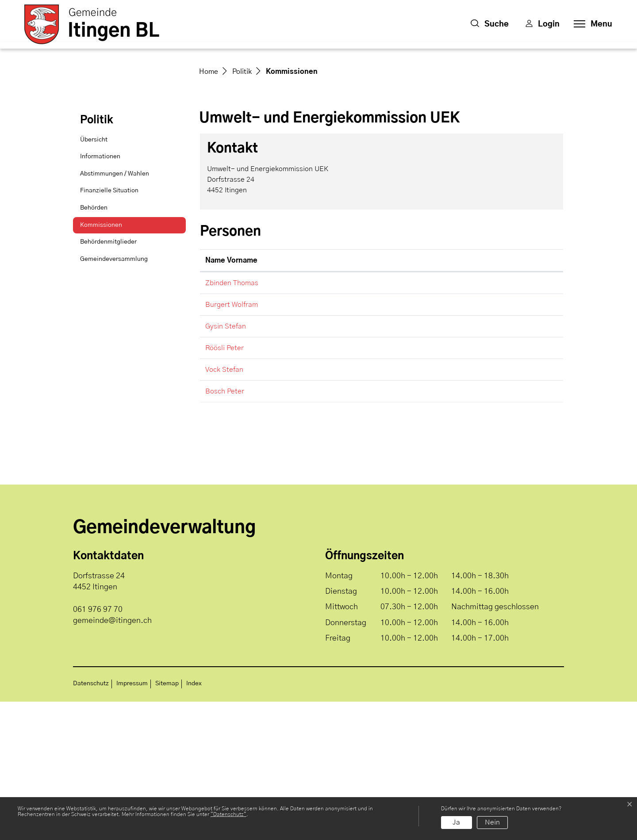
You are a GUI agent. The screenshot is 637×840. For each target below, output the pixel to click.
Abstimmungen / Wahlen (115, 312)
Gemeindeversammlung (114, 397)
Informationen (100, 295)
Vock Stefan (224, 508)
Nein (492, 822)
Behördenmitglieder (108, 381)
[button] (490, 24)
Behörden (94, 347)
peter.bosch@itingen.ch (454, 530)
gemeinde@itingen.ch (450, 422)
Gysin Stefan (226, 465)
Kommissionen (102, 366)
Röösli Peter (224, 487)
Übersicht (94, 278)
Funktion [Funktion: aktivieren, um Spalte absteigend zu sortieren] (345, 399)
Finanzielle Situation (109, 329)
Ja (456, 822)
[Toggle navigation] (590, 24)
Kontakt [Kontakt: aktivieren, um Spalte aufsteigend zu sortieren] (429, 399)
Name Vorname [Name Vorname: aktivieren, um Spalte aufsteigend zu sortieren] (231, 399)
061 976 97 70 (98, 748)
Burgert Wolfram (232, 443)
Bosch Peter (225, 530)
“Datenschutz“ (228, 814)
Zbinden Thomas (232, 422)
